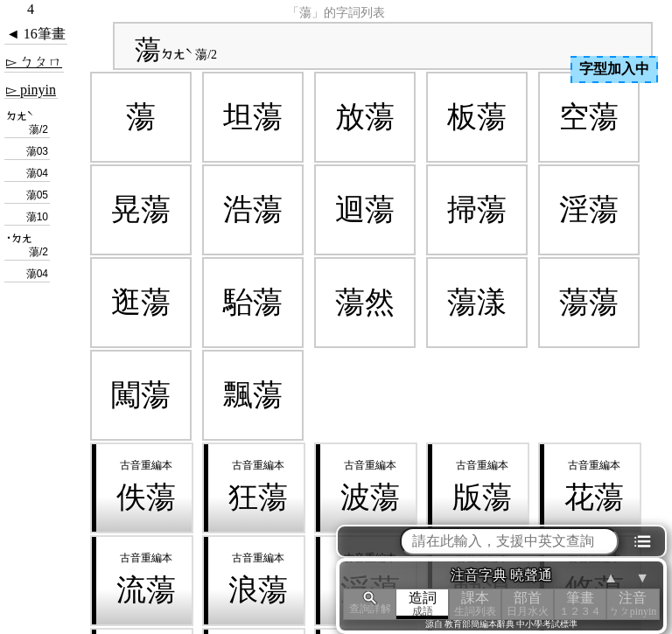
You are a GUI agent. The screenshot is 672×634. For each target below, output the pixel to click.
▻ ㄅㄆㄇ (34, 62)
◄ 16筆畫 (36, 34)
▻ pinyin (31, 90)
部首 (528, 604)
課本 (475, 604)
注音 (633, 604)
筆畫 (580, 604)
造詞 (423, 604)
